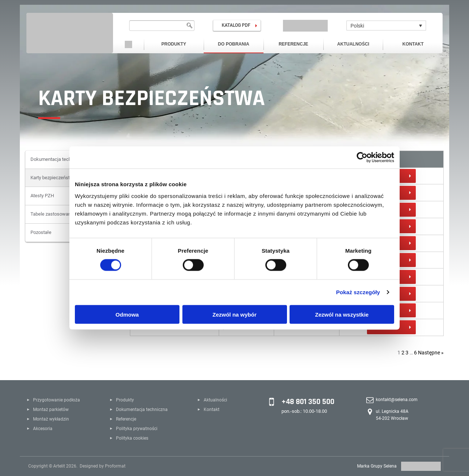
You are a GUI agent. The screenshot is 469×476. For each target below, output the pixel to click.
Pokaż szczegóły (358, 292)
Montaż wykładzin (51, 419)
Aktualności (353, 44)
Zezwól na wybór (235, 314)
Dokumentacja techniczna (142, 410)
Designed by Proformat (103, 466)
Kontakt (413, 44)
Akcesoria (43, 429)
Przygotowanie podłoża (57, 400)
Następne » (431, 353)
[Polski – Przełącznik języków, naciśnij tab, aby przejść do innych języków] (386, 26)
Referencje (293, 44)
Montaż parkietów (51, 410)
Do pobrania (234, 44)
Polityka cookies (132, 438)
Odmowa (127, 314)
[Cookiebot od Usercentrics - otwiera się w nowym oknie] (362, 158)
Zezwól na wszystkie (342, 314)
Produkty (174, 44)
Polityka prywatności (137, 429)
